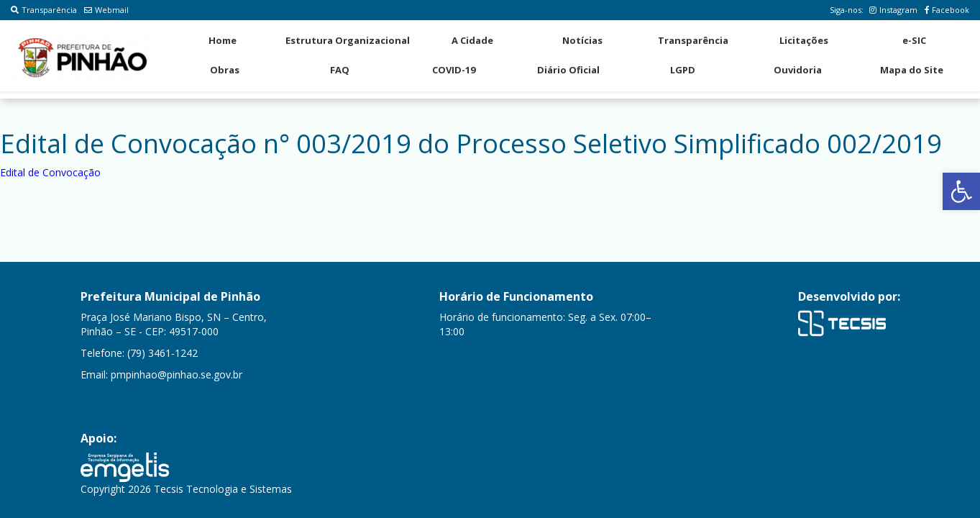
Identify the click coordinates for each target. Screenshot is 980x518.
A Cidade (472, 40)
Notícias (582, 40)
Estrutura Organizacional (348, 40)
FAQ (340, 70)
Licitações (804, 40)
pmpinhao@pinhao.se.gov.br (177, 374)
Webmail (106, 10)
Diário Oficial (568, 70)
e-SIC (914, 40)
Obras (225, 70)
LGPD (683, 70)
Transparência (44, 10)
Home (223, 40)
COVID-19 (454, 70)
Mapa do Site (912, 70)
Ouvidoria (798, 70)
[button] (961, 191)
